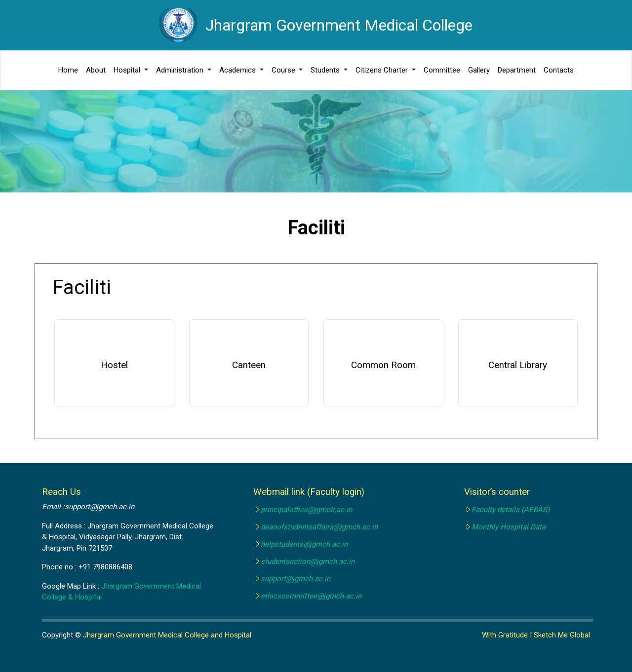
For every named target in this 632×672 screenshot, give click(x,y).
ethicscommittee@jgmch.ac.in (311, 596)
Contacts (559, 70)
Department (517, 70)
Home (68, 70)
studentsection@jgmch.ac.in (308, 561)
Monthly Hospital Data (509, 527)
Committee (442, 70)
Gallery (479, 70)
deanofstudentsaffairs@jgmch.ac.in (319, 527)
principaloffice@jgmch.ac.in (306, 510)
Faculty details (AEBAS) (511, 510)
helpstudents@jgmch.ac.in (304, 544)
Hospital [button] (128, 70)
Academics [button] (238, 70)
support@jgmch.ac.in (296, 579)
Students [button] (326, 70)
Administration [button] (181, 70)
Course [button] (284, 70)
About (96, 70)
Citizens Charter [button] (383, 70)
